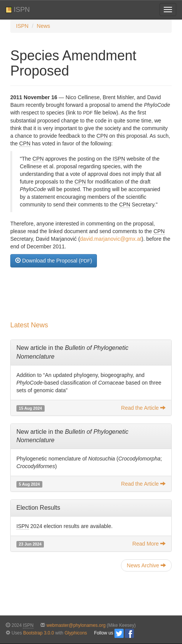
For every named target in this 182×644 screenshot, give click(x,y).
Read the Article (143, 408)
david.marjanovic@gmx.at (111, 239)
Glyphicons (76, 633)
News (43, 26)
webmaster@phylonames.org (76, 625)
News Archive (146, 565)
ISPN (18, 10)
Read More (149, 543)
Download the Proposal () (54, 260)
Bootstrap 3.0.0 (39, 633)
